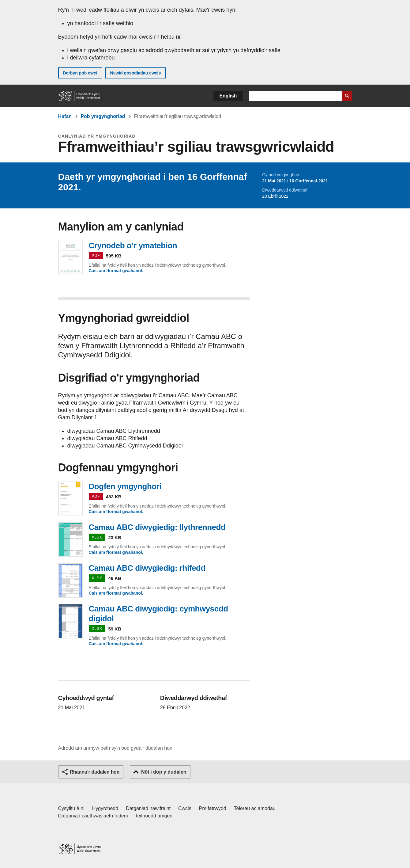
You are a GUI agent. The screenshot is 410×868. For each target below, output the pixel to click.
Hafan (65, 116)
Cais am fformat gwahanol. (116, 271)
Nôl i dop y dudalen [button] (164, 772)
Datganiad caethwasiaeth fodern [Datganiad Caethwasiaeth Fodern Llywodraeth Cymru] (93, 816)
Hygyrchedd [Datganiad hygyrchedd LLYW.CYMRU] (105, 808)
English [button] (228, 96)
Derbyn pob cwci (80, 73)
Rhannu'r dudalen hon (95, 772)
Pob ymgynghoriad (103, 116)
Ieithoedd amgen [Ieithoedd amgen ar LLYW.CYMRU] (154, 816)
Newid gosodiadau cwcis (136, 73)
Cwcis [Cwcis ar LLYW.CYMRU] (185, 808)
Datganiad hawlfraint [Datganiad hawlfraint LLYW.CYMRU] (148, 808)
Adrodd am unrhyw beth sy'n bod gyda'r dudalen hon (115, 748)
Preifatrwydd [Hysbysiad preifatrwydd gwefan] (213, 808)
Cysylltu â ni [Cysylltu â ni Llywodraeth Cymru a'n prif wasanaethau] (71, 808)
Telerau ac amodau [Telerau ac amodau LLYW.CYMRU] (255, 808)
